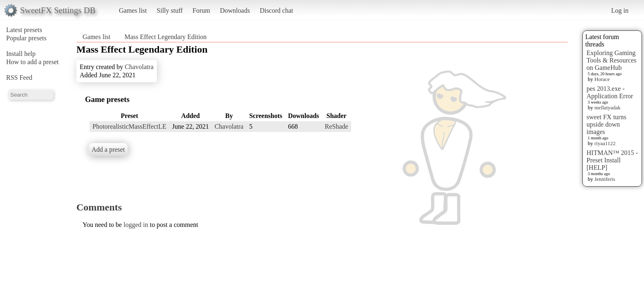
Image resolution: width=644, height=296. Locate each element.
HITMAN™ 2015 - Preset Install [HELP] (612, 160)
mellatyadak (607, 108)
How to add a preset (32, 62)
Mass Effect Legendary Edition (166, 37)
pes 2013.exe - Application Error (610, 92)
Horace (602, 79)
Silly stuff (170, 10)
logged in (136, 225)
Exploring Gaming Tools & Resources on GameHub (612, 60)
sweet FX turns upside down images (606, 124)
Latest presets (24, 30)
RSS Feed (19, 77)
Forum (201, 10)
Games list (133, 10)
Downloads (235, 10)
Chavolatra (139, 67)
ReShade (337, 126)
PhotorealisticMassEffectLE (129, 126)
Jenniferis (605, 179)
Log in (620, 10)
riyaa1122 (605, 143)
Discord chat (276, 10)
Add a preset (108, 149)
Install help (21, 54)
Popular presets (26, 38)
